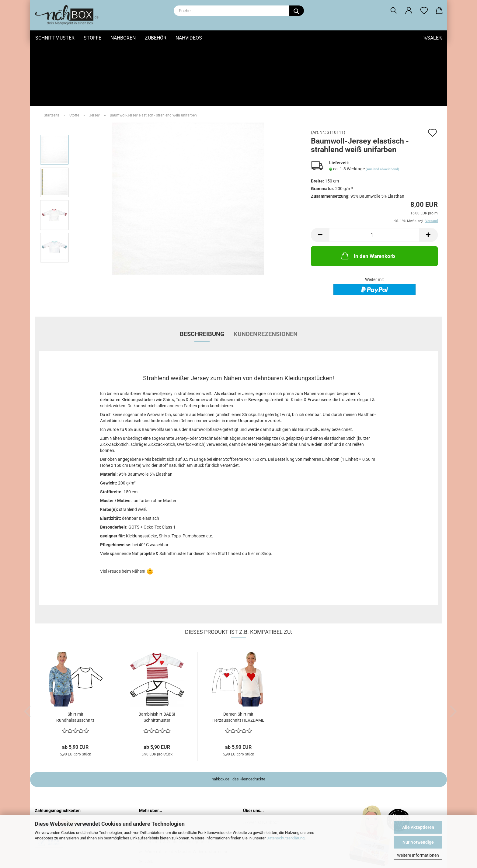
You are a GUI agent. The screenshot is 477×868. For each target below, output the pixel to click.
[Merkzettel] (424, 11)
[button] (409, 11)
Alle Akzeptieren (418, 827)
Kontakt (153, 771)
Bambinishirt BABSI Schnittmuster (157, 656)
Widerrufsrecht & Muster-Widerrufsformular (186, 791)
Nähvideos (189, 38)
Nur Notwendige (418, 842)
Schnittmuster (55, 38)
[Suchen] (394, 11)
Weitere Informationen (418, 855)
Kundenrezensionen (266, 273)
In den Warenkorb (368, 195)
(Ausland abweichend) (382, 108)
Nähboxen (123, 38)
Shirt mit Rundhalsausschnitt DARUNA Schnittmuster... (75, 657)
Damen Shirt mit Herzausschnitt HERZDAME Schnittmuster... (238, 657)
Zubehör (156, 38)
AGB (149, 800)
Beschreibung (202, 273)
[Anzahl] (374, 174)
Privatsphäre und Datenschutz (174, 811)
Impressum (156, 762)
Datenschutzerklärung (286, 838)
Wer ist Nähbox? (264, 762)
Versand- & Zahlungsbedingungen (177, 781)
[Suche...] (296, 11)
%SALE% (433, 38)
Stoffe (92, 38)
